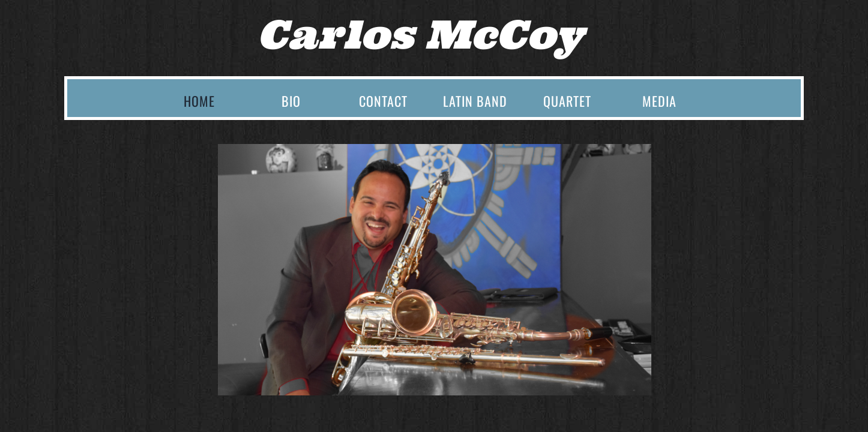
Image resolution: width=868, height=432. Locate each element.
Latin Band (475, 101)
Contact (383, 101)
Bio (291, 101)
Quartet (567, 101)
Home (199, 101)
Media (659, 101)
